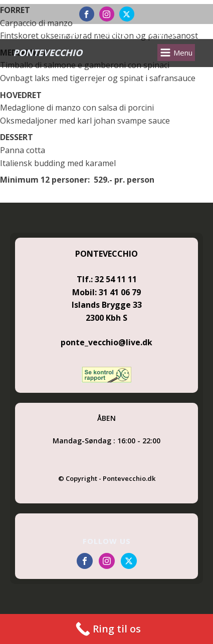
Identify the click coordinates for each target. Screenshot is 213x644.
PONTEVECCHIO (48, 53)
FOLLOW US (107, 541)
